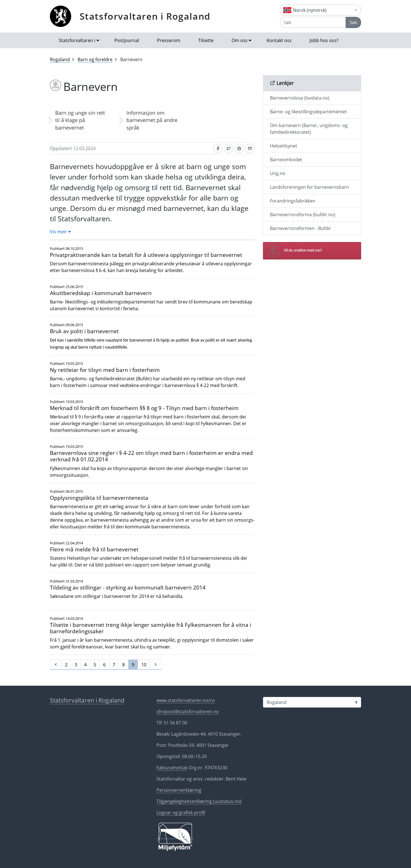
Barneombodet (286, 160)
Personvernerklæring (179, 790)
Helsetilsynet (284, 146)
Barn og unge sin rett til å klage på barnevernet (80, 120)
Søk (353, 22)
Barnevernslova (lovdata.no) (300, 98)
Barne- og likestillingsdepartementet (308, 112)
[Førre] (56, 665)
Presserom (169, 40)
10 (144, 665)
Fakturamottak (172, 768)
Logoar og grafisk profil (181, 812)
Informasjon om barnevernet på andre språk (152, 120)
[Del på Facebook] (218, 148)
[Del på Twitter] (228, 148)
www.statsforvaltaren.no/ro (186, 700)
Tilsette (206, 40)
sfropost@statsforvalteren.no (188, 712)
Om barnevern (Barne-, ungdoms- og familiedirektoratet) (309, 129)
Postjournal (127, 40)
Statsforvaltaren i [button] (77, 40)
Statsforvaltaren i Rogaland (145, 16)
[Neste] (156, 665)
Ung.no (278, 173)
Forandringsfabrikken (293, 201)
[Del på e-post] (250, 148)
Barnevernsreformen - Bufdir (301, 228)
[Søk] (313, 22)
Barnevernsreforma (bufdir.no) (303, 215)
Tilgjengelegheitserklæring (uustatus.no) (199, 801)
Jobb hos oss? (324, 40)
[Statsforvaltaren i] (312, 702)
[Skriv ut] (239, 148)
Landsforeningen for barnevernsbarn (309, 187)
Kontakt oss (279, 40)
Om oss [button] (240, 40)
